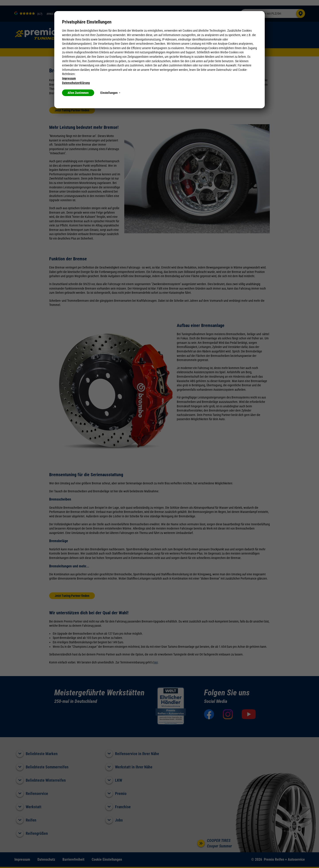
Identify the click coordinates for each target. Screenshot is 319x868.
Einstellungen (110, 93)
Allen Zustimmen (78, 93)
